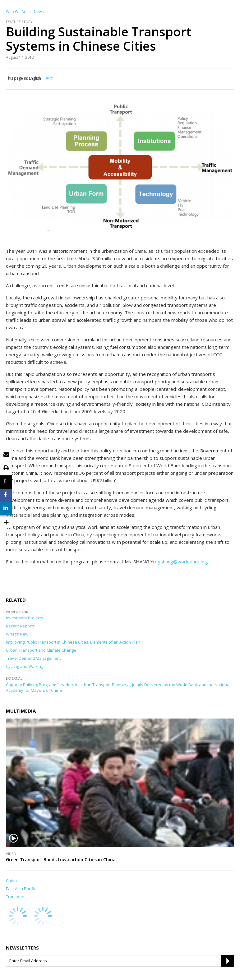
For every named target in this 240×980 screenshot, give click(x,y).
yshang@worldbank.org (183, 562)
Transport (15, 897)
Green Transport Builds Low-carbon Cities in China (61, 860)
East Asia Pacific (21, 889)
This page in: (17, 78)
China (11, 881)
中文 (50, 78)
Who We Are (17, 12)
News (39, 12)
